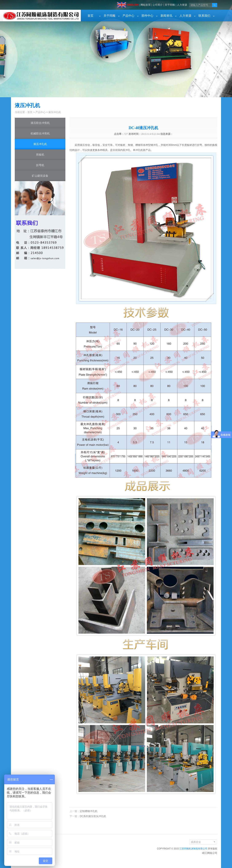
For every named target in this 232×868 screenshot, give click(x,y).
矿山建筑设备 (40, 176)
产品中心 (128, 16)
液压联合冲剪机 (40, 123)
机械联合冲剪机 (40, 133)
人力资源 (182, 5)
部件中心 (147, 16)
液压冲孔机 (55, 112)
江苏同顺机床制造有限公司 (193, 849)
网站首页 (146, 5)
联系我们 (204, 16)
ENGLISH (133, 5)
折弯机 (40, 165)
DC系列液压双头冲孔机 (93, 816)
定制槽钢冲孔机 (89, 811)
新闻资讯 (166, 16)
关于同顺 (170, 5)
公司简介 (158, 5)
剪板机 (40, 155)
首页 (90, 16)
